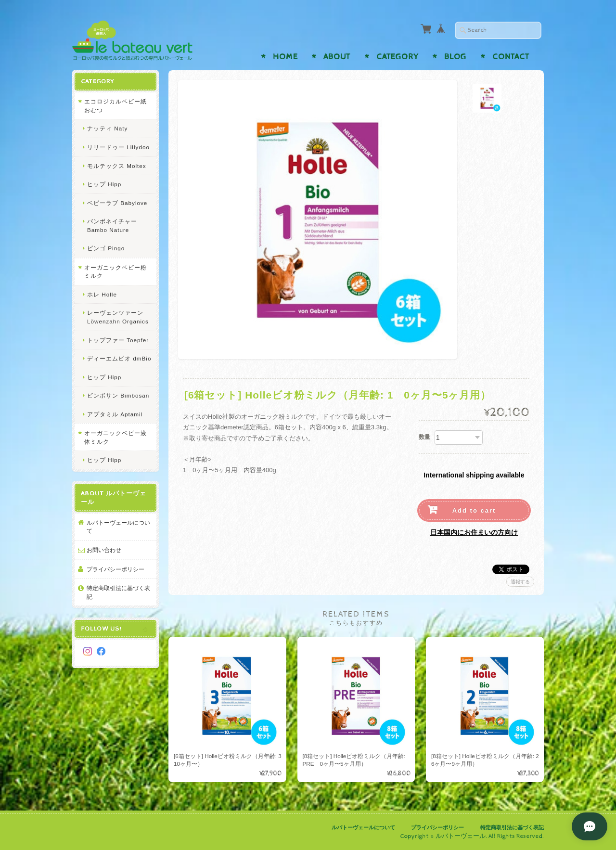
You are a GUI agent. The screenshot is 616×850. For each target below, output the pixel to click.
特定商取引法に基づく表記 (118, 592)
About (337, 57)
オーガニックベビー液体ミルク (115, 437)
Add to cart (474, 510)
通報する (520, 582)
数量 (424, 437)
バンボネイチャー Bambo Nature (112, 225)
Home (285, 57)
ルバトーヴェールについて (118, 527)
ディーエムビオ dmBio (119, 358)
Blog (455, 57)
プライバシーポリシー (115, 569)
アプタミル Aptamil (115, 414)
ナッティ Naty (107, 128)
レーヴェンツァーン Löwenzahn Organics (118, 317)
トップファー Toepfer (118, 340)
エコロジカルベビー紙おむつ (115, 106)
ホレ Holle (102, 294)
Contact (511, 57)
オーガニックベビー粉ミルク (115, 272)
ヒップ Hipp (104, 184)
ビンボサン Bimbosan (118, 395)
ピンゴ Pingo (106, 248)
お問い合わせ (104, 550)
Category (398, 57)
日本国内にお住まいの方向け (474, 532)
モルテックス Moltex (117, 166)
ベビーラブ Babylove (117, 203)
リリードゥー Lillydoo (118, 147)
